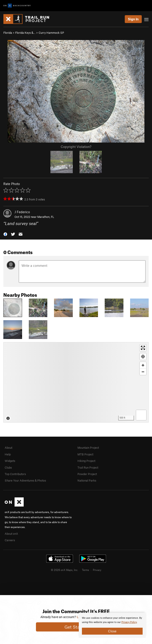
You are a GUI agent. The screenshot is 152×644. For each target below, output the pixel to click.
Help (8, 454)
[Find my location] (143, 357)
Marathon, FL (46, 217)
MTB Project (85, 454)
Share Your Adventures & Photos (25, 480)
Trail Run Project (88, 467)
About (8, 448)
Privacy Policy (129, 622)
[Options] (141, 415)
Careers (10, 540)
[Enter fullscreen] (143, 348)
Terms (85, 570)
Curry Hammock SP (51, 33)
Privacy (97, 570)
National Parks (87, 480)
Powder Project (87, 474)
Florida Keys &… (25, 33)
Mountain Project (88, 448)
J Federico (22, 212)
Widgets (10, 461)
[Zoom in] (143, 365)
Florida (8, 33)
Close (112, 631)
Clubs (8, 467)
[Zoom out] (143, 372)
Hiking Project (86, 461)
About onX (11, 534)
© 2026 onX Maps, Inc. (65, 570)
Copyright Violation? (76, 147)
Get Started (76, 627)
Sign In (133, 19)
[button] (5, 234)
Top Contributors (15, 474)
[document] (112, 625)
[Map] (76, 382)
